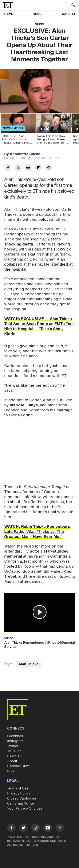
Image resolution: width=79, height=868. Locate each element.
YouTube (14, 751)
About (12, 761)
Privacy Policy (19, 793)
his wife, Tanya (24, 405)
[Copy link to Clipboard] (48, 168)
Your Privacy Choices (25, 809)
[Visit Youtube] (48, 829)
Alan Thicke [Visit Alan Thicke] (28, 664)
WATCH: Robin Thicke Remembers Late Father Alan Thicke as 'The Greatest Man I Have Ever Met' (37, 532)
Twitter (13, 746)
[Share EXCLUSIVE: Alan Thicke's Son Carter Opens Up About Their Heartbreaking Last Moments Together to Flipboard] (38, 168)
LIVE (10, 14)
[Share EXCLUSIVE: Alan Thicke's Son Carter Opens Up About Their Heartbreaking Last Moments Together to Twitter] (18, 168)
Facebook (15, 736)
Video (37, 14)
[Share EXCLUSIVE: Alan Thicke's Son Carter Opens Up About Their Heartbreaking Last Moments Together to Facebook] (8, 168)
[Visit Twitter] (23, 829)
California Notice (21, 803)
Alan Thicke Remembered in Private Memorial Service (39, 645)
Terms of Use (18, 788)
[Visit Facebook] (11, 829)
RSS (11, 771)
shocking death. (19, 244)
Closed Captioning (22, 798)
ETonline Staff (18, 766)
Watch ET (69, 14)
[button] (40, 612)
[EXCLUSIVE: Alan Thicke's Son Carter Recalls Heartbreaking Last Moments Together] (18, 130)
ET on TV (14, 756)
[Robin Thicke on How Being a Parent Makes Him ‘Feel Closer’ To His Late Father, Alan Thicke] (54, 130)
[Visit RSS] (60, 829)
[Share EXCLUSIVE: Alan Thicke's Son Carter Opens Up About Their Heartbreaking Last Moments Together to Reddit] (28, 168)
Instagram (15, 741)
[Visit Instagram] (36, 829)
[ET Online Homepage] (9, 5)
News (39, 24)
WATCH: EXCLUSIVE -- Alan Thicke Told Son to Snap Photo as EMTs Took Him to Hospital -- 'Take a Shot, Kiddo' (39, 326)
